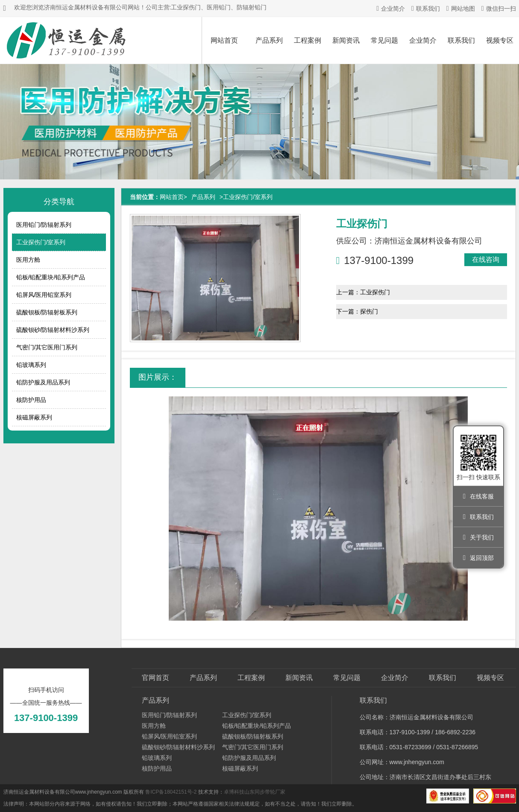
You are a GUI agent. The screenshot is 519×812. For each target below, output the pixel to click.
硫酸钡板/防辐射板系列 (47, 312)
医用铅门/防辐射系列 (44, 225)
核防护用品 (31, 400)
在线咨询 (486, 259)
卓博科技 (234, 792)
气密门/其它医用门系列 (47, 347)
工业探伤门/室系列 (41, 242)
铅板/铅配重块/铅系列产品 (51, 277)
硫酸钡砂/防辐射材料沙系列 (53, 330)
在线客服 (478, 496)
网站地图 (461, 9)
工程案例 (308, 40)
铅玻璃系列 (31, 365)
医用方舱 (28, 260)
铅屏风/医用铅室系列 (44, 295)
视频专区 (490, 678)
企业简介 (391, 9)
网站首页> (173, 197)
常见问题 (384, 40)
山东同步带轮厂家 (265, 792)
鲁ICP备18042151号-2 (171, 792)
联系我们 (426, 9)
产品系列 (269, 40)
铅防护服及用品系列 (43, 382)
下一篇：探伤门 (357, 311)
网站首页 (224, 40)
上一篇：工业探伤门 (363, 292)
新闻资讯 (346, 40)
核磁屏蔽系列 (34, 417)
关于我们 (478, 537)
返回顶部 (478, 558)
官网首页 (155, 678)
